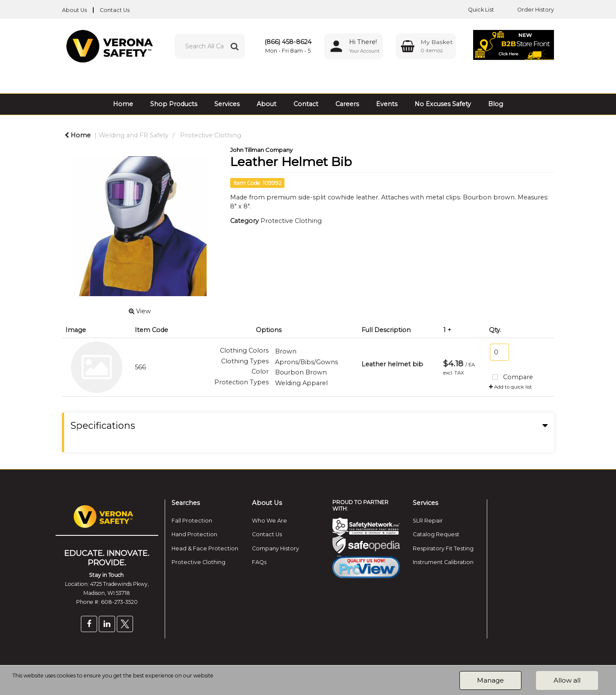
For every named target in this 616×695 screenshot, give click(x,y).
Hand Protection (194, 534)
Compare (511, 378)
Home (123, 104)
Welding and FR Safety (134, 135)
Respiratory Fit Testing (443, 548)
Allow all (567, 680)
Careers (347, 104)
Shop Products (174, 104)
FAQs (259, 562)
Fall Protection (192, 521)
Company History (275, 548)
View (140, 311)
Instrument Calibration (443, 562)
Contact (306, 104)
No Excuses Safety (443, 104)
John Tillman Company (261, 150)
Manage (490, 680)
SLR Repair (428, 521)
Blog (496, 104)
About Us (74, 10)
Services (227, 104)
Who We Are (269, 521)
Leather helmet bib (392, 364)
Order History (529, 10)
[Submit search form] (234, 46)
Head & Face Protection (205, 548)
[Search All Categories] (210, 46)
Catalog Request (436, 534)
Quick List (475, 10)
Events (387, 104)
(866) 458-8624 (288, 42)
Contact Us (115, 10)
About (267, 104)
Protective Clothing (211, 135)
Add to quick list (511, 387)
